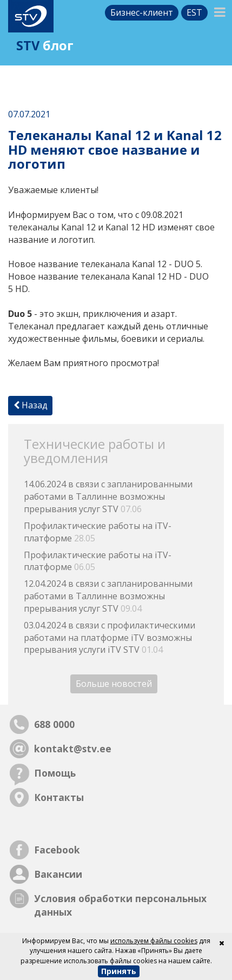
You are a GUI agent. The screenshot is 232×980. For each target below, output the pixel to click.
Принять (119, 971)
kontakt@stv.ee (73, 749)
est (194, 12)
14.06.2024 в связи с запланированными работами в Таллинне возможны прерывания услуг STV (108, 496)
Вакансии (58, 874)
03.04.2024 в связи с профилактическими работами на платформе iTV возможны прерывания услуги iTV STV (110, 638)
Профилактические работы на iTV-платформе (98, 532)
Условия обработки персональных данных (120, 905)
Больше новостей (114, 684)
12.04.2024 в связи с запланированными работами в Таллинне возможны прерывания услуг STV (108, 596)
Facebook (57, 850)
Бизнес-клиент (142, 12)
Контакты (59, 797)
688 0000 (54, 724)
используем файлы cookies (154, 941)
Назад (31, 405)
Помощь (55, 773)
